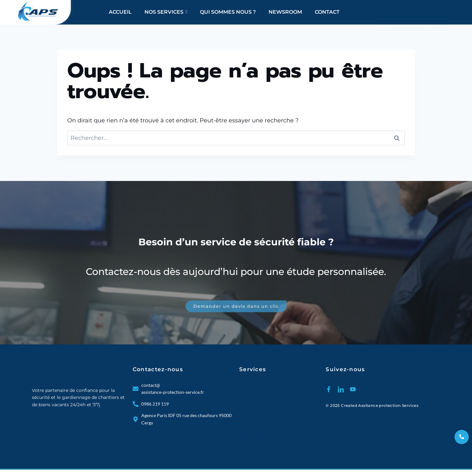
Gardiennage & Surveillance (266, 412)
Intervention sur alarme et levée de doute (273, 399)
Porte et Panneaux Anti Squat (268, 447)
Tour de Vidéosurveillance (265, 422)
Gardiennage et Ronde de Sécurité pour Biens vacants (278, 434)
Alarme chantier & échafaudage (270, 387)
